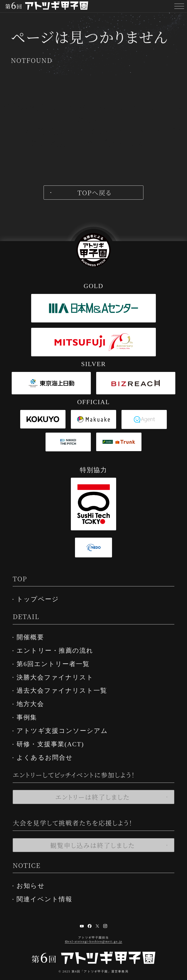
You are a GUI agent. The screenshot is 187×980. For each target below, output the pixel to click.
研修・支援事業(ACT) (53, 739)
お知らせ (33, 880)
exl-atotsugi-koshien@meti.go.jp (95, 935)
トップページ (40, 599)
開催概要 (33, 636)
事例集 (29, 713)
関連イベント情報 (47, 893)
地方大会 (33, 701)
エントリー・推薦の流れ (57, 649)
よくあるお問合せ (47, 752)
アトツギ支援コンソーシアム (65, 726)
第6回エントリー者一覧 (56, 662)
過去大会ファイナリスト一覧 (64, 688)
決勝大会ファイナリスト (57, 675)
